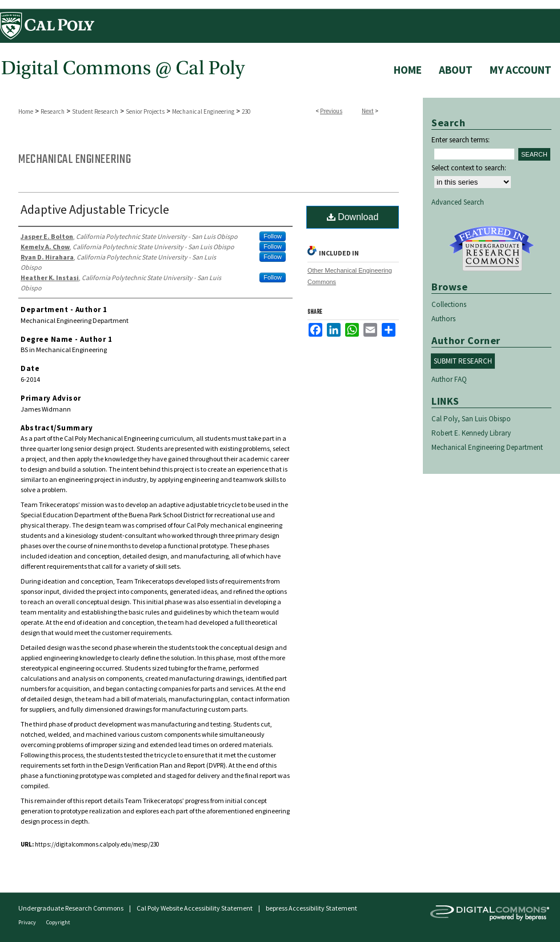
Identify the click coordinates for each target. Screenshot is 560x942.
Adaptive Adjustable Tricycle (95, 209)
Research (53, 111)
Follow (273, 236)
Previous (331, 111)
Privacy (28, 922)
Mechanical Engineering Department (487, 447)
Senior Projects (145, 111)
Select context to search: (469, 168)
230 (246, 111)
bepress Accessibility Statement (311, 908)
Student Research (95, 111)
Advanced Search (458, 202)
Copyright (58, 922)
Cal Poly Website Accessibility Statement (195, 908)
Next (368, 111)
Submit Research (463, 361)
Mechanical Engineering (203, 111)
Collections (449, 304)
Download (353, 217)
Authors (443, 319)
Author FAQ (449, 379)
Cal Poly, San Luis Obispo (471, 419)
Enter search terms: (461, 140)
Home (26, 111)
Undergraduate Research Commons (491, 249)
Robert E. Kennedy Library (471, 433)
